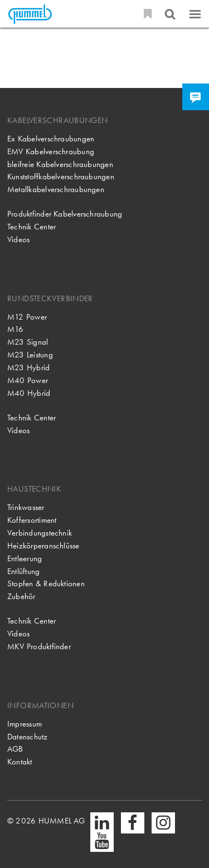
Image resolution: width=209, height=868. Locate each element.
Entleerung (25, 558)
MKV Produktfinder (39, 646)
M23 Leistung (30, 355)
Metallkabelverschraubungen (56, 189)
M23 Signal (28, 342)
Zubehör (21, 596)
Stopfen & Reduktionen (46, 583)
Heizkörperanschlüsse (43, 546)
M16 (16, 329)
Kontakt (20, 762)
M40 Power (28, 380)
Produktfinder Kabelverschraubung (65, 214)
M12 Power (27, 317)
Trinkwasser (26, 507)
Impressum (25, 724)
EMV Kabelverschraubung (51, 151)
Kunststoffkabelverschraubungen (61, 176)
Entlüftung (23, 571)
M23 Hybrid (28, 367)
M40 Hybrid (29, 393)
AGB (15, 749)
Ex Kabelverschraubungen (51, 139)
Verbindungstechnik (40, 533)
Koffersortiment (32, 520)
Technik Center (31, 227)
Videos (18, 239)
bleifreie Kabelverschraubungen (60, 164)
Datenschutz (28, 737)
